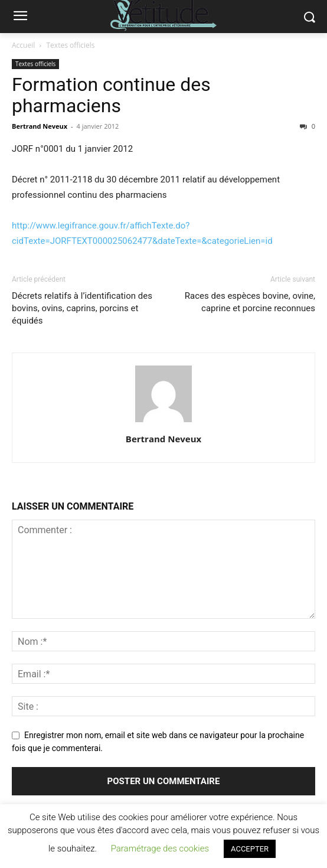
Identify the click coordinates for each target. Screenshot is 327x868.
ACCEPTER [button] (250, 849)
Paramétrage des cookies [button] (160, 849)
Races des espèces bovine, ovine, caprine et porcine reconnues (250, 302)
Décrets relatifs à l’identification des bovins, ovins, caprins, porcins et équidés (82, 308)
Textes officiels (71, 45)
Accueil (23, 45)
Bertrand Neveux (40, 126)
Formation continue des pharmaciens (111, 95)
